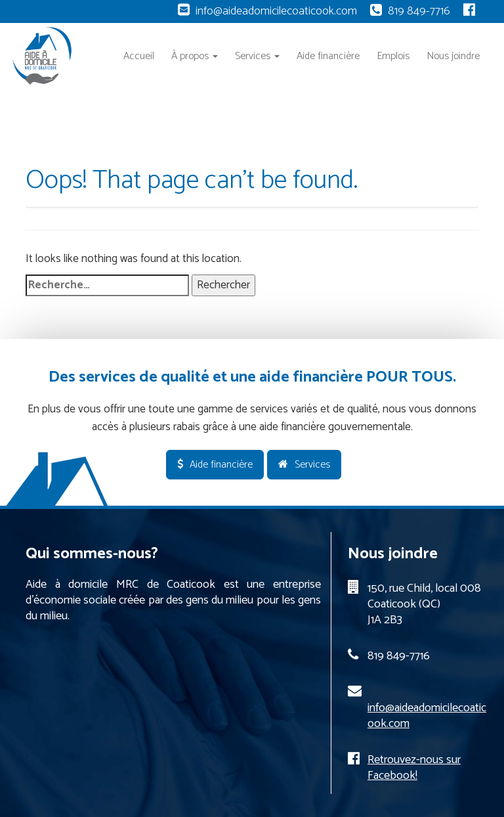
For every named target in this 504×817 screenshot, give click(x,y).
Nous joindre (453, 56)
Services (257, 56)
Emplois (393, 56)
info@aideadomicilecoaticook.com (276, 11)
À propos (195, 56)
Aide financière (328, 56)
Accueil (139, 56)
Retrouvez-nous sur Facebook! (414, 768)
